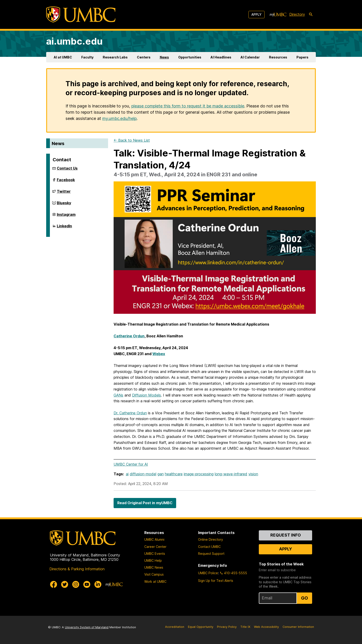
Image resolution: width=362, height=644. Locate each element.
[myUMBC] (278, 15)
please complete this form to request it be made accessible (188, 106)
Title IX (245, 627)
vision (253, 474)
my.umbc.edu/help (119, 118)
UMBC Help (153, 560)
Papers (302, 57)
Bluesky (64, 204)
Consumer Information (298, 627)
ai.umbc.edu (74, 41)
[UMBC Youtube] (87, 584)
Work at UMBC (155, 581)
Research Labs (115, 57)
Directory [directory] (297, 14)
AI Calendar (250, 57)
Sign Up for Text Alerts (216, 581)
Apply (256, 14)
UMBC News (154, 567)
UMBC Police (208, 573)
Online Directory (211, 539)
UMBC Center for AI (131, 464)
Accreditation (175, 627)
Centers (144, 57)
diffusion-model (143, 474)
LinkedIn (64, 227)
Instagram (66, 216)
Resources (278, 57)
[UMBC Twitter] (65, 584)
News (164, 57)
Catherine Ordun (129, 336)
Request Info (286, 535)
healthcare (174, 474)
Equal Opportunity (201, 627)
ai (127, 474)
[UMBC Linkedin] (98, 584)
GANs (118, 395)
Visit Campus (154, 574)
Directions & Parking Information (77, 569)
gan (161, 474)
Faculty (87, 57)
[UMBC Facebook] (54, 584)
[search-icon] (311, 15)
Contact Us (67, 168)
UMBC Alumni (154, 539)
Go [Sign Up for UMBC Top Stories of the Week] (305, 598)
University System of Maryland (87, 627)
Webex (159, 354)
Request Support (211, 554)
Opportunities (190, 57)
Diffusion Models (146, 395)
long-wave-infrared (231, 474)
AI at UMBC (63, 57)
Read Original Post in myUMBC (145, 503)
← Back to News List (132, 140)
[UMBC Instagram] (76, 584)
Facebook (66, 181)
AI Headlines (221, 57)
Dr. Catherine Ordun (130, 413)
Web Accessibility (266, 627)
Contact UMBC (209, 547)
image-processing (199, 474)
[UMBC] (81, 14)
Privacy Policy (227, 627)
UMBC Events (155, 554)
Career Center (155, 547)
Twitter (64, 193)
